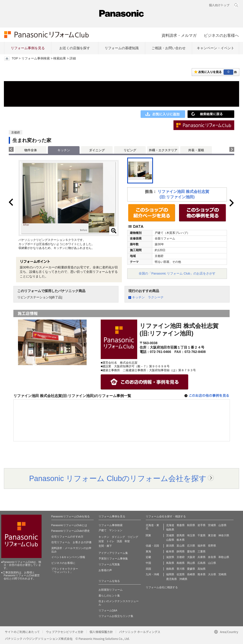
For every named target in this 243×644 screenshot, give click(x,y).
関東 (148, 535)
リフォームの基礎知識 (122, 48)
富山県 (181, 546)
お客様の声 (105, 570)
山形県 (222, 525)
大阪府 (191, 557)
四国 (148, 569)
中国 (148, 563)
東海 (148, 551)
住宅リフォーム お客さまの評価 (71, 542)
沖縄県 (183, 579)
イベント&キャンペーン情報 (68, 557)
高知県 (202, 569)
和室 (127, 541)
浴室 (101, 541)
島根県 (181, 563)
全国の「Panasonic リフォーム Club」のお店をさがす (177, 273)
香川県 (181, 569)
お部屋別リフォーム (111, 590)
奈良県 (212, 557)
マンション (116, 530)
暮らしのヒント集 (109, 596)
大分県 (212, 574)
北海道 (170, 525)
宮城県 (212, 525)
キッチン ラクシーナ (148, 297)
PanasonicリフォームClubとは (69, 525)
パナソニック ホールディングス (140, 632)
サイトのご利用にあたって (22, 632)
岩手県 (202, 525)
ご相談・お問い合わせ (169, 48)
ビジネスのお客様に (63, 563)
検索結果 (60, 58)
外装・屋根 (196, 150)
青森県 (181, 525)
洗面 (119, 541)
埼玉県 (191, 535)
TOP (15, 58)
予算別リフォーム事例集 (113, 559)
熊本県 (202, 574)
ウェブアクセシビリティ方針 (65, 632)
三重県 (202, 551)
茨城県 (170, 535)
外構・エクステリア (163, 150)
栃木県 (181, 540)
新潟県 (170, 546)
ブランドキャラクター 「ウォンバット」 (65, 570)
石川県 (191, 546)
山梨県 (170, 540)
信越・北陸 (152, 546)
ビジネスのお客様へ (221, 35)
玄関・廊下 (105, 546)
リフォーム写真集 (109, 564)
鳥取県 (170, 563)
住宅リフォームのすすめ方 (67, 537)
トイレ (110, 541)
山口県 (212, 563)
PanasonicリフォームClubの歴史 (71, 531)
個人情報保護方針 (101, 632)
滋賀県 (170, 557)
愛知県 (191, 551)
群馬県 (181, 535)
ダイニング (97, 150)
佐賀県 (181, 574)
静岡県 (181, 551)
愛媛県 (191, 569)
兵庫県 (202, 557)
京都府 (181, 557)
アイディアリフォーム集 (113, 553)
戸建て (103, 530)
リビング (130, 150)
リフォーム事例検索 (36, 58)
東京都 (212, 535)
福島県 (170, 530)
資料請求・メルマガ (179, 35)
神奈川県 (224, 535)
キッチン (104, 537)
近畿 (148, 557)
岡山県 (191, 563)
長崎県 (191, 574)
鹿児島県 (171, 579)
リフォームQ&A (108, 610)
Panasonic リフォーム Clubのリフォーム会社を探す (118, 478)
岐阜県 (170, 551)
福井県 (202, 546)
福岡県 (170, 574)
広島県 (202, 563)
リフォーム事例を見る (28, 48)
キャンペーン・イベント (216, 48)
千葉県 (202, 535)
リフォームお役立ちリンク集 (116, 616)
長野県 (212, 546)
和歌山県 (224, 557)
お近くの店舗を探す (75, 48)
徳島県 (170, 569)
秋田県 (191, 525)
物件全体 (31, 150)
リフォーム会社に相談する (162, 587)
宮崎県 (222, 574)
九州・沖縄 (152, 574)
